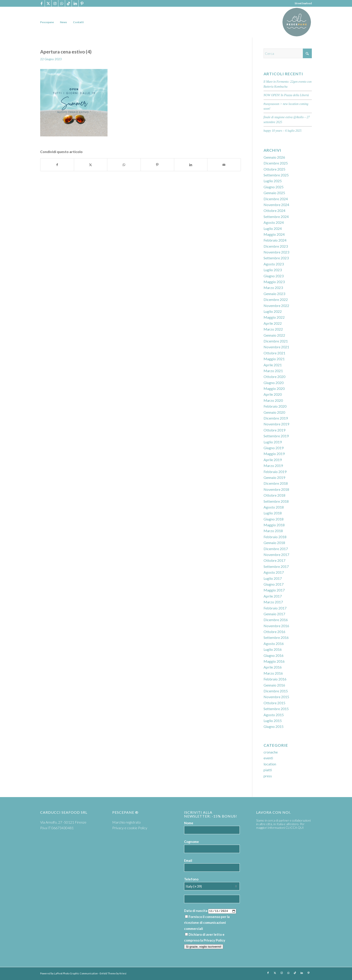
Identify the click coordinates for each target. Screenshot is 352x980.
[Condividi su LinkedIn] (191, 165)
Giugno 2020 (274, 383)
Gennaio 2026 (274, 157)
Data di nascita (196, 911)
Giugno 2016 (274, 655)
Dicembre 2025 (276, 163)
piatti (268, 770)
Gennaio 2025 (274, 193)
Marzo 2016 (273, 673)
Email (188, 860)
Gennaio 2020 (274, 412)
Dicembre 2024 (276, 199)
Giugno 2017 (274, 584)
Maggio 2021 (274, 359)
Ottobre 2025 (274, 169)
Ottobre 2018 (274, 495)
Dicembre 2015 (276, 691)
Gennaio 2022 (274, 335)
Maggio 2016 (274, 661)
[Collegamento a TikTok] (68, 3)
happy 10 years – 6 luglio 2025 (283, 131)
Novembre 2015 (276, 697)
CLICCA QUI (295, 828)
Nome (189, 823)
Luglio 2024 (273, 228)
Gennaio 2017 (274, 614)
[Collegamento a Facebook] (41, 3)
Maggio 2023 (274, 282)
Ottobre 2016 (274, 632)
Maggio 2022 (274, 317)
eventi (268, 758)
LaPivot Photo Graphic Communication (76, 973)
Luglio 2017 (273, 578)
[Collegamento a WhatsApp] (62, 3)
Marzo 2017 (273, 602)
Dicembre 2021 (276, 341)
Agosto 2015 (274, 715)
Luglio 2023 (273, 270)
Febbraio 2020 (275, 406)
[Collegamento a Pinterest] (82, 3)
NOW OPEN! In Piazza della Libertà (286, 95)
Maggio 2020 (274, 388)
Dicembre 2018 (276, 483)
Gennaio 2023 (274, 294)
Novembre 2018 (276, 489)
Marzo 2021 (273, 371)
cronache (271, 752)
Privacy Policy (214, 940)
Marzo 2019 (273, 466)
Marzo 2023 (273, 288)
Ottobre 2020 (274, 377)
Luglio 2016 (273, 649)
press (268, 776)
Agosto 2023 (274, 264)
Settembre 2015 (276, 709)
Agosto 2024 (274, 222)
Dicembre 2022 (276, 299)
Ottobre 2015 (274, 703)
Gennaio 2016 (274, 685)
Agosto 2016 (274, 643)
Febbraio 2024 (275, 240)
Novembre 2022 (276, 306)
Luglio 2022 (273, 311)
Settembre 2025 (276, 175)
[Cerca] (288, 53)
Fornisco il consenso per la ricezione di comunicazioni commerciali (207, 923)
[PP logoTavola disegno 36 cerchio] (297, 22)
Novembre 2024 (276, 205)
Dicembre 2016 (276, 620)
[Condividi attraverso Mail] (224, 165)
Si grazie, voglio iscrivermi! (204, 947)
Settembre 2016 (276, 637)
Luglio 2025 (273, 181)
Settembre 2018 (276, 501)
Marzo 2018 (273, 531)
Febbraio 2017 (275, 608)
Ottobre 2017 (274, 560)
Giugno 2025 (274, 187)
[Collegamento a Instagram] (55, 3)
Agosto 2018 (274, 507)
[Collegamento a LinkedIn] (75, 3)
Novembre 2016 (276, 626)
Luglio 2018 (273, 513)
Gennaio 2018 (274, 543)
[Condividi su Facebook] (57, 165)
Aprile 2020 (273, 394)
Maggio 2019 (274, 454)
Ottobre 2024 (274, 210)
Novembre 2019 (276, 424)
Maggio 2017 (274, 590)
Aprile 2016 (273, 667)
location (270, 764)
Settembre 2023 (276, 258)
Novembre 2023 (276, 252)
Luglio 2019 (273, 442)
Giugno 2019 (274, 448)
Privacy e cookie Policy (130, 828)
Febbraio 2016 (275, 679)
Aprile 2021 (273, 365)
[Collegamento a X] (48, 3)
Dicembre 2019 (276, 418)
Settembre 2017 (276, 566)
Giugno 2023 (274, 276)
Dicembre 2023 (276, 246)
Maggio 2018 (274, 525)
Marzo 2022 (273, 329)
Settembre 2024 (276, 217)
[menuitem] (47, 22)
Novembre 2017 (276, 554)
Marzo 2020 (273, 400)
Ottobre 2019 (274, 430)
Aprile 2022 (273, 323)
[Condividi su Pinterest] (157, 165)
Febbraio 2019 (275, 472)
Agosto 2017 (274, 572)
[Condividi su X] (91, 165)
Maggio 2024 (274, 234)
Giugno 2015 (274, 726)
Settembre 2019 (276, 436)
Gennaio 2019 (274, 477)
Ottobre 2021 (274, 353)
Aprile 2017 (273, 596)
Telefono (191, 879)
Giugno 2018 (274, 519)
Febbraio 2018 (275, 537)
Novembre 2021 (276, 347)
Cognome (191, 842)
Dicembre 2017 (276, 549)
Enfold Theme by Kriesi (113, 973)
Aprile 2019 (273, 460)
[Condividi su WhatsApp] (124, 165)
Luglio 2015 (273, 721)
